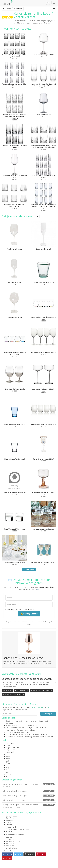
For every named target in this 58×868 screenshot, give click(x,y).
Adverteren (10, 846)
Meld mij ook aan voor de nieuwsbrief (20, 610)
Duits (8, 763)
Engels (8, 768)
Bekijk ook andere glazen (21, 216)
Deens (8, 774)
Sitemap (9, 825)
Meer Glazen (29, 569)
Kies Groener (11, 730)
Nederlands (10, 743)
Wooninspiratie (11, 848)
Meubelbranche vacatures (15, 835)
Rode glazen (7, 694)
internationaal (27, 732)
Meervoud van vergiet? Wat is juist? (29, 796)
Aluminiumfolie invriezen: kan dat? (29, 800)
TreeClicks (10, 721)
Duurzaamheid (11, 837)
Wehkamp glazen (19, 694)
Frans (8, 745)
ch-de (8, 759)
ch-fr (8, 761)
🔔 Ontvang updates (29, 614)
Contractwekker (12, 734)
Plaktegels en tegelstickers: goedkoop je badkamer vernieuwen (29, 785)
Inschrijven (48, 714)
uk (7, 772)
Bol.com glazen (47, 691)
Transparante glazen (22, 691)
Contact (9, 850)
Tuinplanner (10, 844)
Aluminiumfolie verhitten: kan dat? (29, 791)
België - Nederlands (13, 748)
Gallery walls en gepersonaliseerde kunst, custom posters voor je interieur (29, 806)
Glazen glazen (35, 691)
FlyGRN (8, 726)
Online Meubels (12, 816)
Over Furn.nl (10, 818)
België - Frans (11, 750)
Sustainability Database (14, 737)
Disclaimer (10, 823)
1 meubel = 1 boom (13, 841)
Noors (8, 754)
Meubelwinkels (11, 827)
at (7, 776)
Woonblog (10, 820)
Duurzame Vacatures (14, 732)
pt (7, 765)
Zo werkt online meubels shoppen (18, 829)
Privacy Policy (11, 831)
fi (6, 770)
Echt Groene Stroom (13, 728)
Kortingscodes (11, 839)
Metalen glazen (8, 691)
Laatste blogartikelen (12, 780)
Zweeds (9, 756)
